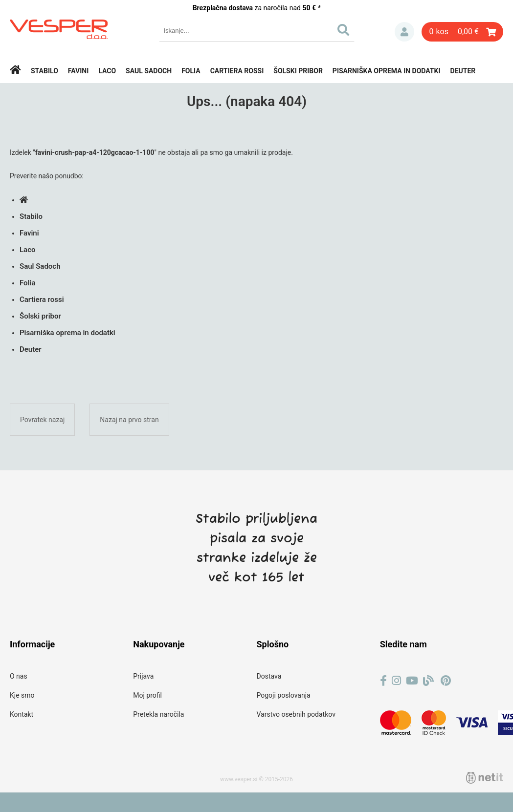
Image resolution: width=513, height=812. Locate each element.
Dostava (269, 676)
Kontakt (22, 714)
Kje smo (22, 695)
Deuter (463, 71)
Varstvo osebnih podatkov (296, 714)
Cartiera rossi (237, 71)
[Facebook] (383, 681)
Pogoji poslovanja (284, 695)
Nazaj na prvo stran (129, 420)
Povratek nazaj (42, 420)
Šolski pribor (298, 71)
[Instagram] (396, 681)
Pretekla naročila (158, 714)
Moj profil (147, 695)
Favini (78, 71)
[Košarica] (462, 32)
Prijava (404, 32)
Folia (191, 71)
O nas (19, 676)
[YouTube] (412, 681)
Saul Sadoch (149, 71)
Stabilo (45, 71)
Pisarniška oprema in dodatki (387, 71)
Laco (107, 71)
